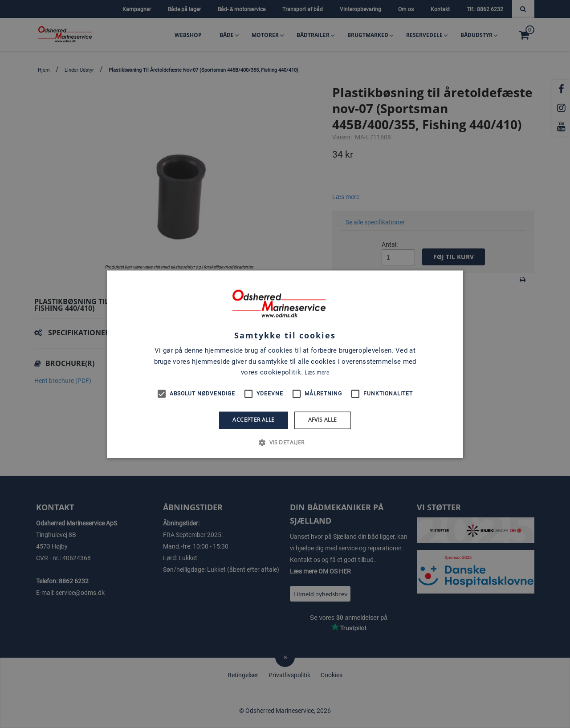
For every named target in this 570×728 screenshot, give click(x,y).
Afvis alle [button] (323, 420)
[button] (285, 442)
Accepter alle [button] (253, 420)
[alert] (285, 364)
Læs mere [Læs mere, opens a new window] (317, 373)
